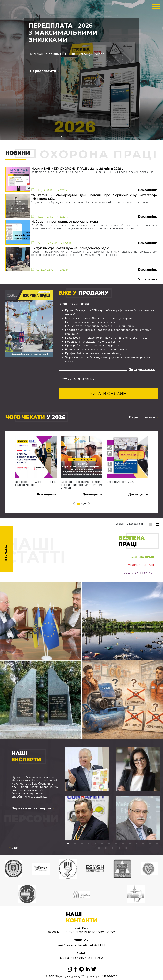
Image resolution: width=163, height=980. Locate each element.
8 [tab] (116, 844)
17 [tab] (112, 848)
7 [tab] (109, 844)
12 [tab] (143, 844)
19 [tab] (126, 848)
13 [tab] (150, 844)
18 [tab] (119, 848)
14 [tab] (157, 844)
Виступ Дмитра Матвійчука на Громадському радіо (70, 248)
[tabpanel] (87, 796)
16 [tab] (106, 848)
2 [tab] (75, 844)
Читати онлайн (108, 394)
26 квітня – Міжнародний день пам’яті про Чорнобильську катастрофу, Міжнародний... (94, 197)
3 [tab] (82, 844)
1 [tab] (68, 844)
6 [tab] (102, 844)
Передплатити (44, 71)
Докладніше (148, 190)
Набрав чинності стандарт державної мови (65, 222)
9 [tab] (123, 844)
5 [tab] (95, 844)
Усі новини (148, 279)
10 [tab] (130, 844)
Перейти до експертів (33, 808)
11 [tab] (136, 844)
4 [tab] (89, 844)
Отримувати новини (78, 380)
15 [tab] (99, 848)
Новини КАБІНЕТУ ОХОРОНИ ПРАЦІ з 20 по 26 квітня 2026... (77, 169)
